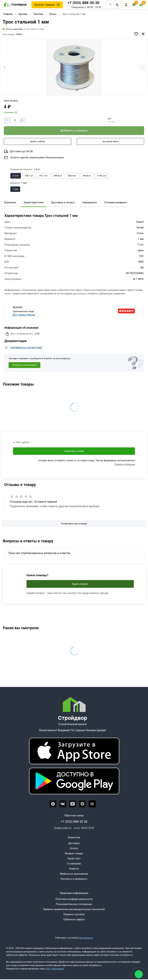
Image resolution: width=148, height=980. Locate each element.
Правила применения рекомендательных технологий (74, 909)
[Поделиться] (143, 34)
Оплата (74, 848)
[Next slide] (143, 68)
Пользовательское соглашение (74, 904)
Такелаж (38, 14)
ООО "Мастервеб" (55, 969)
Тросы (53, 14)
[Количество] (15, 120)
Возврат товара (74, 853)
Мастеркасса (86, 938)
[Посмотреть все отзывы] (74, 524)
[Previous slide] (5, 68)
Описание (10, 202)
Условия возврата (116, 202)
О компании (74, 864)
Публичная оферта (74, 919)
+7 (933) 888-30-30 (84, 3)
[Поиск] (117, 5)
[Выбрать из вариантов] (16, 176)
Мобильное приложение (74, 874)
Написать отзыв (74, 451)
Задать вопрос (80, 584)
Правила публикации (125, 464)
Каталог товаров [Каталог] (44, 5)
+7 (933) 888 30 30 (74, 822)
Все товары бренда (24, 315)
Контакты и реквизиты (74, 879)
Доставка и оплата (63, 202)
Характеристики (33, 202)
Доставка (74, 843)
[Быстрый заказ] (110, 142)
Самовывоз (90, 202)
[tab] (71, 90)
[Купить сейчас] (38, 142)
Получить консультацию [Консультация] (24, 365)
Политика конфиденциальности (74, 899)
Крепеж (23, 14)
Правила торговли (74, 914)
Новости (74, 869)
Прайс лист (74, 859)
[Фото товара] (74, 68)
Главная (8, 14)
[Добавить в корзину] (74, 131)
